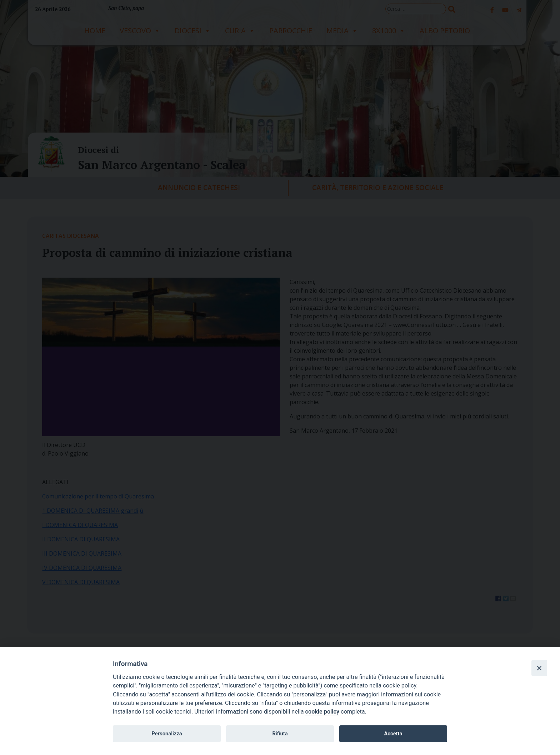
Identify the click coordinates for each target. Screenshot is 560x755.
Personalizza (167, 734)
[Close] (539, 668)
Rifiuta (280, 734)
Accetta (393, 734)
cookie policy (322, 712)
